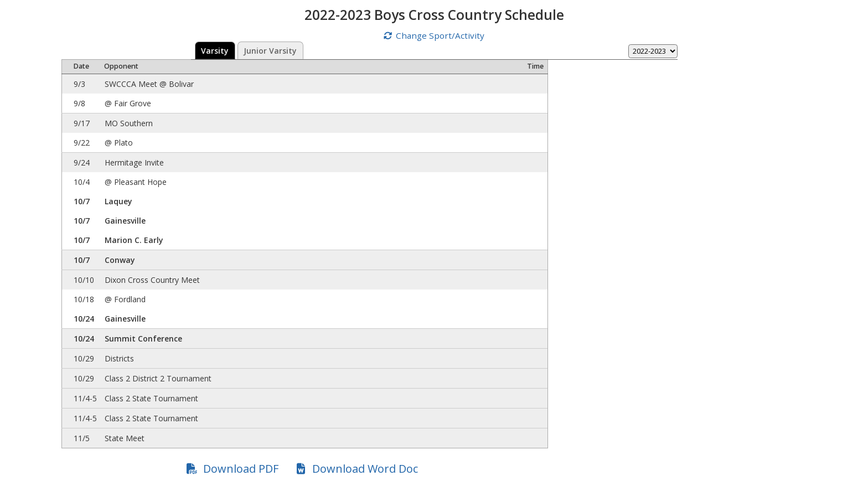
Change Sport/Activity (440, 35)
